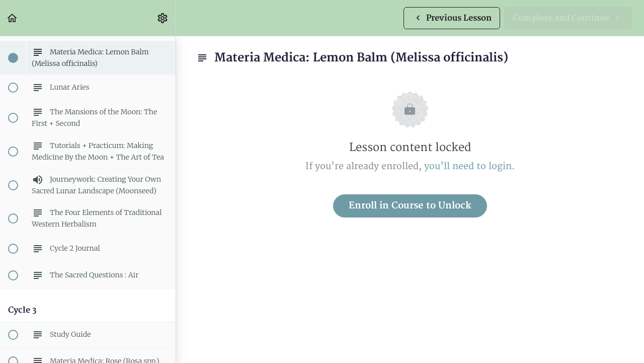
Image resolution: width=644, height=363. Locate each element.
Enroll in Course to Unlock (410, 206)
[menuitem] (163, 18)
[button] (13, 18)
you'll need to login (468, 166)
